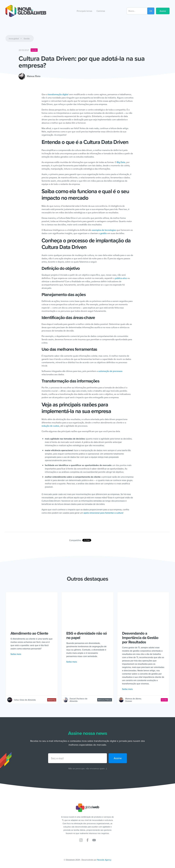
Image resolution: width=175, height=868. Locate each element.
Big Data (121, 162)
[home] (26, 11)
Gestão (27, 39)
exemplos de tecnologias (104, 230)
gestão (103, 233)
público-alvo (121, 278)
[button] (84, 11)
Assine (163, 11)
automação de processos (110, 371)
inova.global (14, 39)
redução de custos (50, 426)
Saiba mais (16, 654)
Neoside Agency (104, 860)
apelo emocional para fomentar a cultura (103, 513)
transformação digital (58, 94)
